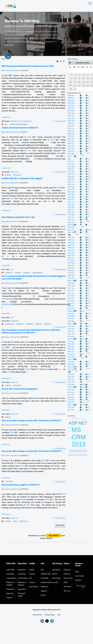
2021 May (71, 222)
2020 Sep (71, 240)
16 (71, 82)
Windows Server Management (21, 121)
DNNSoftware (29, 324)
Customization (11, 578)
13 (87, 78)
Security (55, 582)
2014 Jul (71, 367)
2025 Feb (71, 128)
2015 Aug (71, 336)
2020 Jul (71, 245)
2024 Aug (71, 134)
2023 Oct (71, 151)
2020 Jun (71, 248)
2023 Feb (71, 174)
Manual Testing (78, 455)
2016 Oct (71, 311)
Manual (55, 574)
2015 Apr (71, 347)
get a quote (54, 536)
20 (87, 82)
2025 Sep (71, 111)
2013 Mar (71, 400)
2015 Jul (71, 339)
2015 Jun (71, 341)
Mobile (32, 570)
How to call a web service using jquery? (20, 389)
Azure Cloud (68, 578)
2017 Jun (71, 293)
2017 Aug (71, 288)
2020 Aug (71, 243)
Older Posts (60, 525)
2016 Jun (71, 319)
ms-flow (81, 419)
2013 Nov (71, 385)
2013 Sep (71, 390)
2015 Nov (71, 329)
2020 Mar (71, 253)
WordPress (68, 587)
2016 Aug (71, 316)
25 (79, 85)
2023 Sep (71, 154)
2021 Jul (71, 217)
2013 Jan (71, 405)
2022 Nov (71, 182)
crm (12, 198)
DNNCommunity (9, 324)
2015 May (71, 344)
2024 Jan (71, 144)
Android (32, 574)
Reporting (10, 593)
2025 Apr (71, 123)
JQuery (15, 521)
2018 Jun (71, 281)
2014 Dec (71, 354)
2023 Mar (71, 172)
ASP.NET (78, 423)
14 (91, 78)
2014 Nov (71, 357)
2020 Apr (71, 250)
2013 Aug (71, 392)
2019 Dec (71, 260)
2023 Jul (71, 161)
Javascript (14, 172)
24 (75, 85)
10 (75, 78)
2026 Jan (71, 101)
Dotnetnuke (27, 273)
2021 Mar (71, 227)
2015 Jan (71, 351)
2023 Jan (71, 177)
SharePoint (22, 570)
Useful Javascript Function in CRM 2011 (20, 128)
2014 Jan (71, 379)
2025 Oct (71, 108)
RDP (6, 124)
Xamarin (32, 582)
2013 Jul (71, 395)
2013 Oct (71, 387)
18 (79, 82)
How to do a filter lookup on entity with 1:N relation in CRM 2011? (32, 420)
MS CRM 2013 (79, 437)
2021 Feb (71, 230)
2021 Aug (71, 215)
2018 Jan (71, 283)
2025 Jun (71, 118)
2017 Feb (71, 303)
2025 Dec (71, 103)
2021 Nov (71, 207)
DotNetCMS (18, 273)
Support (9, 598)
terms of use (37, 615)
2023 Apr (71, 169)
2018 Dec (71, 268)
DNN (66, 582)
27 (87, 85)
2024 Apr (71, 136)
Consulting (22, 574)
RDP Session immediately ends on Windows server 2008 (28, 66)
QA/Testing (56, 570)
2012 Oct (71, 410)
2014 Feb (71, 377)
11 (79, 78)
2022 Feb (71, 199)
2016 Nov (71, 308)
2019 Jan (71, 265)
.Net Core (67, 591)
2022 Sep (71, 184)
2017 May (71, 296)
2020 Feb (71, 255)
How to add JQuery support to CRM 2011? (21, 485)
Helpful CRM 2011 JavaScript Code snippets (22, 178)
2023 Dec (71, 146)
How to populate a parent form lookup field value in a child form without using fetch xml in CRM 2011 (31, 331)
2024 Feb (71, 141)
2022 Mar (71, 197)
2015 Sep (71, 334)
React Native (34, 587)
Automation (56, 578)
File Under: (6, 121)
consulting (10, 574)
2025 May (71, 121)
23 (71, 85)
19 (84, 82)
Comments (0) (60, 121)
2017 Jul (71, 291)
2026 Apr (71, 95)
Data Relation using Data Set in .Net (18, 217)
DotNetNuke (7, 299)
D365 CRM (10, 570)
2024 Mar (71, 139)
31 (75, 89)
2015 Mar (71, 349)
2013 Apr (71, 397)
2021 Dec (71, 205)
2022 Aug (71, 187)
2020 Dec (71, 237)
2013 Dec (71, 382)
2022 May (71, 192)
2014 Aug (71, 364)
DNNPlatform (9, 273)
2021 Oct (71, 210)
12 (84, 78)
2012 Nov (71, 407)
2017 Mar (71, 301)
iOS (31, 578)
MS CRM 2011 (17, 175)
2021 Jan (71, 232)
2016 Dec (71, 306)
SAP (42, 570)
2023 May (71, 166)
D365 (74, 419)
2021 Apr (71, 225)
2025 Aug (71, 113)
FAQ (59, 615)
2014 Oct (71, 359)
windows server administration (18, 124)
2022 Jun (71, 189)
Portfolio (78, 580)
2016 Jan (71, 324)
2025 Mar (71, 126)
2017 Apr (71, 298)
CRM (29, 137)
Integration (10, 589)
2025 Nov (71, 106)
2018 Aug (71, 278)
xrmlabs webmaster (11, 70)
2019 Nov (71, 263)
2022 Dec (71, 179)
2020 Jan (71, 258)
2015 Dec (71, 326)
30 (71, 89)
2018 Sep (71, 276)
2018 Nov (71, 270)
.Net (12, 270)
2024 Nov (71, 131)
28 (91, 85)
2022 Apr (71, 194)
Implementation (46, 582)
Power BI (67, 574)
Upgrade (44, 591)
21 (91, 82)
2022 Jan (71, 202)
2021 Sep (71, 212)
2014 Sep (71, 362)
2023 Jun (71, 164)
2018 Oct (71, 273)
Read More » (6, 117)
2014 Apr (71, 369)
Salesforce (67, 570)
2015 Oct (71, 331)
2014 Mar (71, 374)
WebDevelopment (37, 273)
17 (75, 82)
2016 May (71, 321)
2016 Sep (71, 314)
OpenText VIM (46, 574)
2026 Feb (71, 98)
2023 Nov (71, 149)
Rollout (43, 595)
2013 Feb (71, 402)
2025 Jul (71, 116)
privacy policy (50, 615)
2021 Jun (71, 220)
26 (84, 85)
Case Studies (80, 576)
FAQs (77, 572)
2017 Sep (71, 286)
